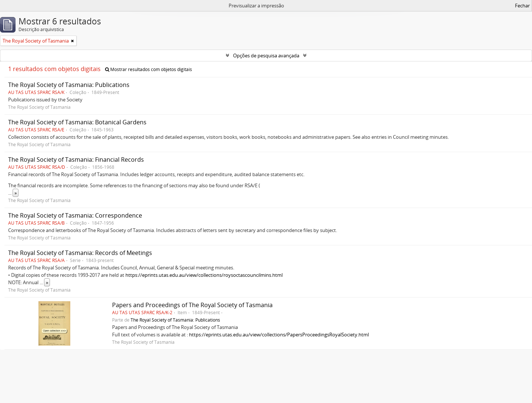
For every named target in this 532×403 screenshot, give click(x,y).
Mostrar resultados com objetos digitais (149, 69)
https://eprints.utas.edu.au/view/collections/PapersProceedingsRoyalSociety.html (279, 335)
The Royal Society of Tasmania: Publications (69, 85)
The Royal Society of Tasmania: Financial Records (76, 159)
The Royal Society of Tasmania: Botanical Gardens (77, 122)
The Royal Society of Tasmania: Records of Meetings (80, 253)
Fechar (522, 6)
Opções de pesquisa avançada (266, 56)
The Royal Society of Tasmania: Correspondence (75, 215)
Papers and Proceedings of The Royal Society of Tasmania (192, 305)
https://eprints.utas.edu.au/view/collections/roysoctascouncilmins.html (204, 275)
